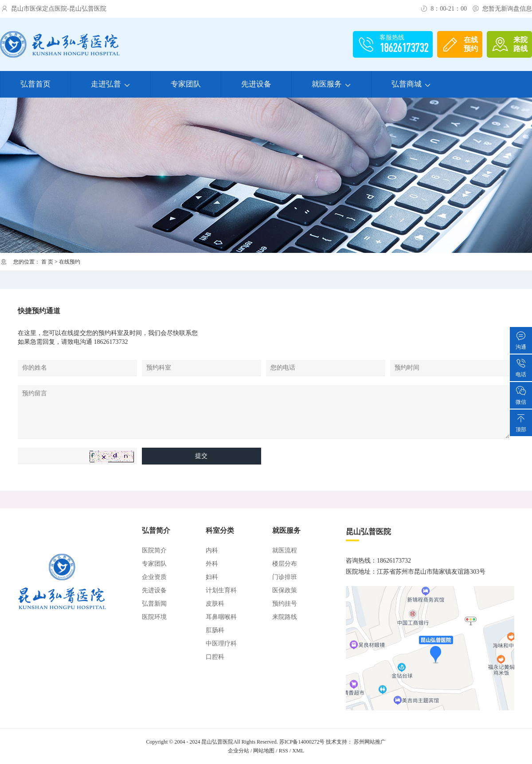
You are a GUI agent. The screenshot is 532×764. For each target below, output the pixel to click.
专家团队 (186, 84)
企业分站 (239, 751)
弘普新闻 (154, 604)
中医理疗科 (221, 644)
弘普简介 (156, 530)
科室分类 (220, 530)
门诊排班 (285, 577)
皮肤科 (215, 604)
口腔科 (215, 657)
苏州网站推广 (370, 742)
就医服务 (331, 84)
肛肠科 (215, 630)
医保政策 (285, 590)
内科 (212, 550)
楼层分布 (285, 564)
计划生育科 (221, 590)
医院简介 (154, 550)
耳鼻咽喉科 (221, 617)
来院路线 (285, 617)
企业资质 (154, 577)
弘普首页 (35, 84)
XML (298, 751)
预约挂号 (285, 604)
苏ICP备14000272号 (302, 742)
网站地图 (264, 751)
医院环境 (154, 617)
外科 (212, 564)
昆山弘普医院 (217, 742)
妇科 (212, 577)
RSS (284, 751)
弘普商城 (411, 84)
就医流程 (285, 550)
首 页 (47, 262)
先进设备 (256, 84)
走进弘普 (111, 84)
